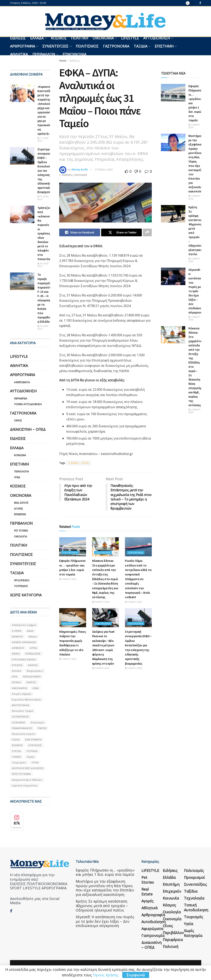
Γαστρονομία (116, 46)
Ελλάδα (37, 38)
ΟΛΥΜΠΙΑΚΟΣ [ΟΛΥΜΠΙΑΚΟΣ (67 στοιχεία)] (20, 717)
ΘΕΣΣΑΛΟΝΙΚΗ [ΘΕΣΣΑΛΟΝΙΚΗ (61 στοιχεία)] (32, 677)
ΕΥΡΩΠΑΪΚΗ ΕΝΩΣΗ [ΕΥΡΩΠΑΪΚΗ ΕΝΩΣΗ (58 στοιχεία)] (24, 659)
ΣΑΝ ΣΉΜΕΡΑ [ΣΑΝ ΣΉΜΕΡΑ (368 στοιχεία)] (33, 740)
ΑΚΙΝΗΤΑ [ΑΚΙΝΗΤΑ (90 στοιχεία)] (17, 637)
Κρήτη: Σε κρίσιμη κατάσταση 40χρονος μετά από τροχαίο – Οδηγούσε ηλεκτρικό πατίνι (102, 906)
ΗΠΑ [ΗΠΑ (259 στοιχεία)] (15, 677)
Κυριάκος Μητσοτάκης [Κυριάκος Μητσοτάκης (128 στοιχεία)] (26, 699)
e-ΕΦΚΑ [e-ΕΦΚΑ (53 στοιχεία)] (17, 631)
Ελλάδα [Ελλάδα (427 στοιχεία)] (17, 671)
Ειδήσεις (18, 38)
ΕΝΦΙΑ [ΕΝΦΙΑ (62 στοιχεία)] (16, 654)
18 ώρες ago (43, 265)
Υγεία (17, 477)
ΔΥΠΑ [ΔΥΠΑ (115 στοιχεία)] (33, 648)
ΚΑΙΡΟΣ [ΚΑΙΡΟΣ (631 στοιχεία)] (31, 682)
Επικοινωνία (74, 54)
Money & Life (80, 169)
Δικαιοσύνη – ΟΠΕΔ (28, 429)
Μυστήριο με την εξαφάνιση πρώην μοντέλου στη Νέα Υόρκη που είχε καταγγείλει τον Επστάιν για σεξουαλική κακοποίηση (105, 888)
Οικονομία (103, 38)
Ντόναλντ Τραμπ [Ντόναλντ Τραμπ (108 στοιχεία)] (22, 711)
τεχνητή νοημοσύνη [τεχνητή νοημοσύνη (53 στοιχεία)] (25, 785)
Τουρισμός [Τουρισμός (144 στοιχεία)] (19, 762)
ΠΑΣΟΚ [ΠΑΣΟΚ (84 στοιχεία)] (42, 728)
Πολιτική (80, 38)
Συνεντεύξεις (55, 46)
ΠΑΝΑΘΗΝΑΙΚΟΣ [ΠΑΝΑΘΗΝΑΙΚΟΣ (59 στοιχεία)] (22, 728)
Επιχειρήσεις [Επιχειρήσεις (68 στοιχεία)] (35, 671)
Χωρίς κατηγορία (26, 595)
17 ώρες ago (43, 139)
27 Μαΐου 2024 (104, 169)
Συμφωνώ (136, 975)
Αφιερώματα (22, 382)
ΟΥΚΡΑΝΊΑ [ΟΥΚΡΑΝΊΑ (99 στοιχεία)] (19, 722)
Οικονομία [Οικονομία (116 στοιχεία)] (37, 722)
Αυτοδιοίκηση (157, 38)
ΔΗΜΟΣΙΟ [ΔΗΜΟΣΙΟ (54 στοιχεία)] (18, 648)
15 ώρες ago (43, 198)
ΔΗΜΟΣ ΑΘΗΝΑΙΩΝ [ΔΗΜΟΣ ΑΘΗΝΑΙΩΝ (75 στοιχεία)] (24, 642)
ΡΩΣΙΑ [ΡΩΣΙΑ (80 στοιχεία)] (16, 740)
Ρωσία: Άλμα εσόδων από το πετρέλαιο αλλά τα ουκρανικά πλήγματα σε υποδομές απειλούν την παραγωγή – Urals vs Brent (138, 579)
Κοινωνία (20, 455)
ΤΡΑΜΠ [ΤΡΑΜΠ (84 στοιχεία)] (16, 757)
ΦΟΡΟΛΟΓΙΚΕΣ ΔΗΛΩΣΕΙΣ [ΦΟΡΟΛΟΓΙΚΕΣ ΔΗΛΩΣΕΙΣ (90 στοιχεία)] (28, 768)
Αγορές (19, 509)
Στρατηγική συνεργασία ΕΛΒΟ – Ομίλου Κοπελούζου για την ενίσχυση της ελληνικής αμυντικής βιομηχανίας (46, 171)
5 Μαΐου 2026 (68, 579)
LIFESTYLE (130, 38)
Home (63, 61)
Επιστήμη (164, 46)
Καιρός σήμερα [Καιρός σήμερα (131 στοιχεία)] (22, 694)
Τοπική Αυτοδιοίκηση (28, 404)
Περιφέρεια (21, 399)
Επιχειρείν (20, 514)
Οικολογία (21, 537)
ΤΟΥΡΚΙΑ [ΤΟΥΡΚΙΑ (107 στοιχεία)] (32, 751)
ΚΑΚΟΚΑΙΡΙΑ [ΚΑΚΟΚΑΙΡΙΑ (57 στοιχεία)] (20, 688)
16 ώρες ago (43, 327)
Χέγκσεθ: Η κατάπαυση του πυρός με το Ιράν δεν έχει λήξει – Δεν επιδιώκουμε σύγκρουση (197, 291)
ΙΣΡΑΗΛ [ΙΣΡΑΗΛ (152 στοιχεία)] (16, 682)
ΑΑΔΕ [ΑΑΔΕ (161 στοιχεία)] (30, 631)
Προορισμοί (22, 580)
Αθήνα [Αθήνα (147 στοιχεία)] (33, 637)
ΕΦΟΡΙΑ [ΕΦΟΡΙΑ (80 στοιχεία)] (33, 665)
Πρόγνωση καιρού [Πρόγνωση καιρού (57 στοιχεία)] (24, 734)
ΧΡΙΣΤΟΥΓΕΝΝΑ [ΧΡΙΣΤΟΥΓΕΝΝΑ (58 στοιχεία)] (21, 774)
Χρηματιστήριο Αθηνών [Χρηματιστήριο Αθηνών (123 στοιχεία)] (27, 780)
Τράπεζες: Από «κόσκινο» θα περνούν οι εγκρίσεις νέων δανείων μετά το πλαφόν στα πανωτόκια (45, 233)
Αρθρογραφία (22, 46)
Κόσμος (59, 38)
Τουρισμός (21, 586)
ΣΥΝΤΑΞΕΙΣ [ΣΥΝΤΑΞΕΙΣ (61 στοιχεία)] (35, 745)
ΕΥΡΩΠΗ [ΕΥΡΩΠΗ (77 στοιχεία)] (17, 665)
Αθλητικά (19, 54)
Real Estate (21, 503)
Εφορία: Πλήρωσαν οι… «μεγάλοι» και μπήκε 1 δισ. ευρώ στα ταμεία (105, 872)
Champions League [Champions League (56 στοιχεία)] (24, 625)
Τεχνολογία (21, 472)
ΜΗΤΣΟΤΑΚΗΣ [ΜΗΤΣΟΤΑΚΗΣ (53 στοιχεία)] (21, 705)
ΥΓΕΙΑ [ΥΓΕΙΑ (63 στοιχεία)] (35, 762)
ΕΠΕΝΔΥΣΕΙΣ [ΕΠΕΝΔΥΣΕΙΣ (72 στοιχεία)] (33, 654)
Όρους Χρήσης (106, 975)
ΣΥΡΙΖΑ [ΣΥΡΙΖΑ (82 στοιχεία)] (16, 751)
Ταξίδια (140, 46)
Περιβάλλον (44, 54)
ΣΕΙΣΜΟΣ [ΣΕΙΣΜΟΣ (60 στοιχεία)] (17, 745)
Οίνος (18, 421)
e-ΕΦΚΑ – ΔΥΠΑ (79, 463)
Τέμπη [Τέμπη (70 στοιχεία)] (30, 757)
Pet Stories (21, 531)
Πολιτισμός (87, 46)
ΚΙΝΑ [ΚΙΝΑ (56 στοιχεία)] (36, 688)
